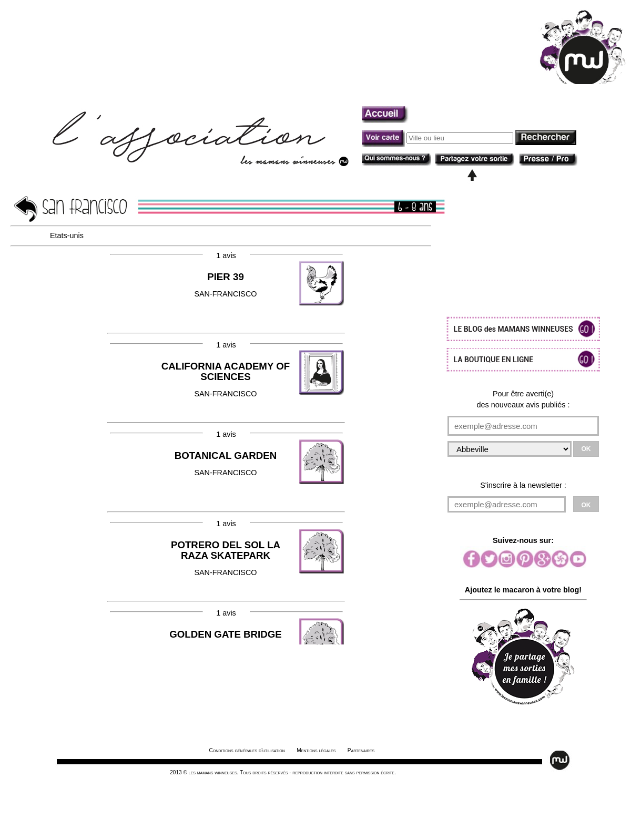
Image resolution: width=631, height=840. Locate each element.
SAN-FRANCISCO (226, 380)
